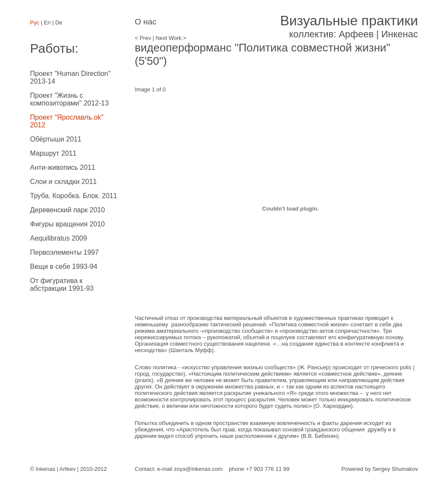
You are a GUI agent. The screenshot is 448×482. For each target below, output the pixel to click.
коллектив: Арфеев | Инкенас (349, 26)
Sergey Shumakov (395, 469)
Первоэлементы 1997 (64, 252)
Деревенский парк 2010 (67, 210)
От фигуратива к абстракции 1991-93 (62, 285)
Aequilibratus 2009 (59, 238)
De (59, 23)
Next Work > (171, 38)
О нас (146, 22)
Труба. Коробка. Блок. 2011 (74, 196)
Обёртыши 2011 (56, 139)
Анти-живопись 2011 (63, 167)
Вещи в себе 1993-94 (64, 267)
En (47, 23)
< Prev (143, 38)
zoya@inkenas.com (198, 469)
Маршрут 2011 (53, 153)
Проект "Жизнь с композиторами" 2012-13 (69, 99)
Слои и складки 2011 (63, 182)
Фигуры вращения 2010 (67, 224)
